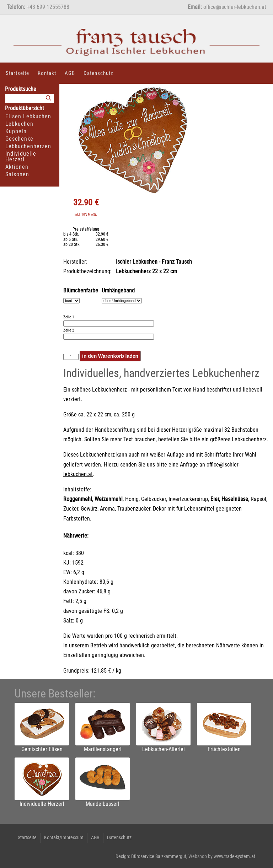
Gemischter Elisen (42, 749)
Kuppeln (16, 131)
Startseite (17, 73)
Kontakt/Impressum (64, 837)
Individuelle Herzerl (21, 157)
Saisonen (17, 174)
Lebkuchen (19, 124)
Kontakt (47, 73)
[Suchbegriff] (30, 98)
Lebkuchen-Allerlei (164, 749)
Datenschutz (98, 73)
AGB (70, 73)
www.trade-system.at (234, 856)
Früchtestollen (224, 749)
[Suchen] (48, 98)
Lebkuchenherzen (28, 146)
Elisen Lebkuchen (28, 116)
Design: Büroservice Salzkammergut (151, 856)
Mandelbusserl (103, 804)
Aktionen (17, 167)
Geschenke (19, 139)
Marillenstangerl (103, 749)
